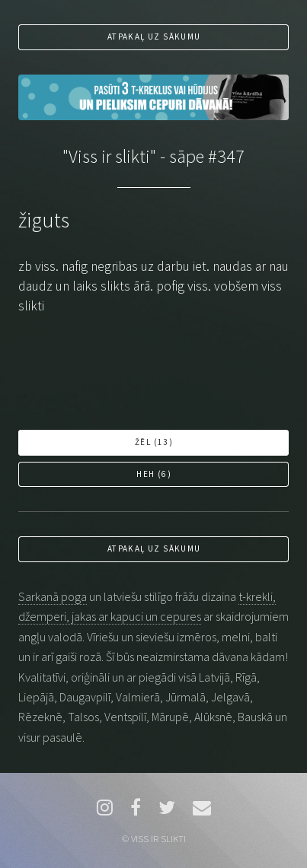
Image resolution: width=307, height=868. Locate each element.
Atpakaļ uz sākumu (154, 37)
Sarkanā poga (53, 596)
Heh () (154, 474)
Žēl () (154, 442)
